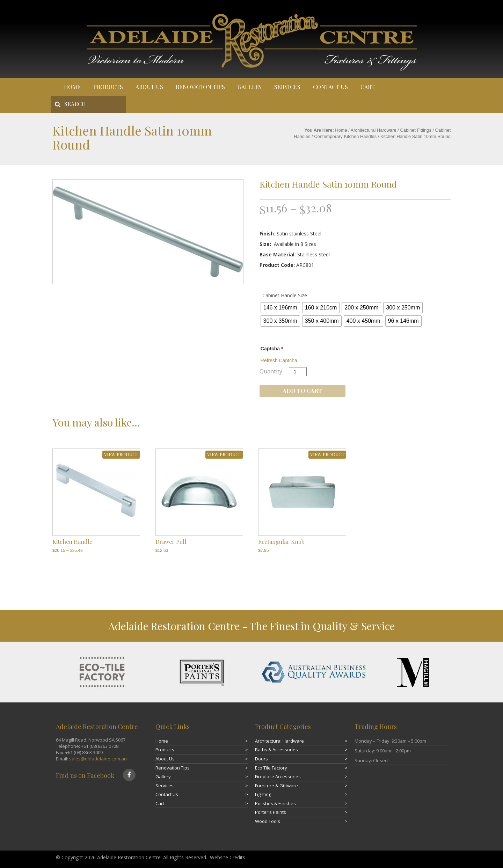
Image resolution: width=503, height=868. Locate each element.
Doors (261, 759)
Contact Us (330, 87)
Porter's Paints (271, 812)
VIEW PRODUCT (121, 454)
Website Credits (228, 857)
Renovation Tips (200, 87)
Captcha (272, 349)
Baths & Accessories (276, 750)
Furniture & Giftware (276, 786)
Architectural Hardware (374, 130)
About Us (149, 87)
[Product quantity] (298, 372)
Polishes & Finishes (275, 803)
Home (72, 87)
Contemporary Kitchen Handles (345, 136)
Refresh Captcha (279, 360)
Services (287, 87)
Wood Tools (268, 821)
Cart (368, 87)
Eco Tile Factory (271, 768)
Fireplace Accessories (278, 776)
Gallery (250, 87)
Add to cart (302, 391)
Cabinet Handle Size (285, 295)
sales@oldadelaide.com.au (98, 759)
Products (108, 87)
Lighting (263, 794)
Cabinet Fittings (415, 130)
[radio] (280, 308)
